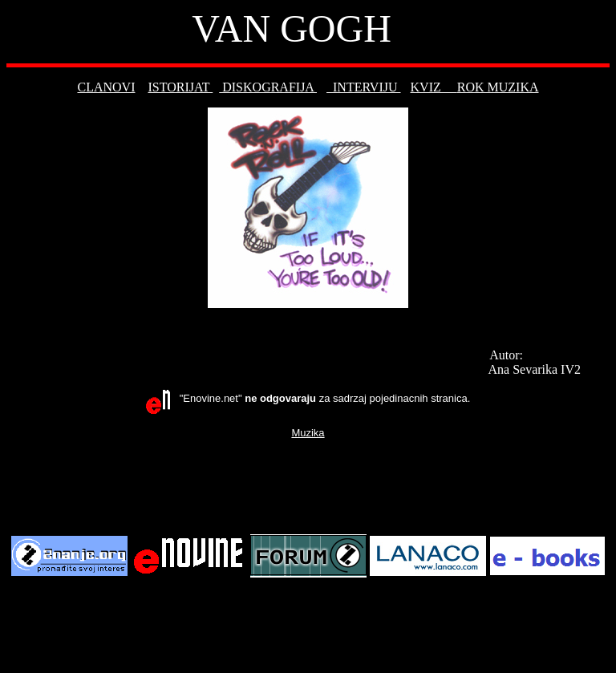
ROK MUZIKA (498, 87)
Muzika (308, 433)
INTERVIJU (363, 87)
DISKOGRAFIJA (268, 87)
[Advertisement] (308, 485)
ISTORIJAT (180, 87)
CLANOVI (106, 87)
